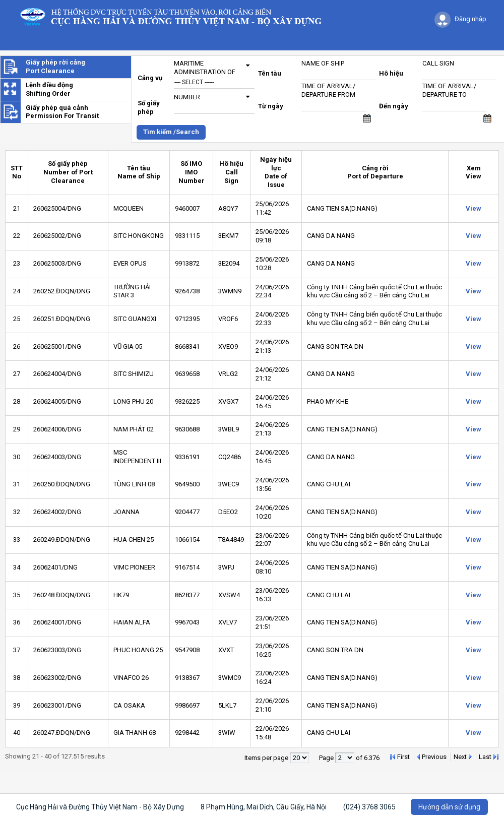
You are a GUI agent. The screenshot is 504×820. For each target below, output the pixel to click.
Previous (434, 757)
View (474, 208)
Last (485, 757)
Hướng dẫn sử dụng (449, 807)
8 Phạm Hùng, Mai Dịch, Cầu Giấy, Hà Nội (264, 807)
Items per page (267, 758)
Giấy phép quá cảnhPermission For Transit (62, 112)
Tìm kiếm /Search (171, 132)
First (403, 757)
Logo (176, 16)
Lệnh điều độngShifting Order (49, 89)
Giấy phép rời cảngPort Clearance (55, 67)
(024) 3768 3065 (369, 807)
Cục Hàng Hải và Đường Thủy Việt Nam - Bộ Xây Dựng (100, 807)
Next (460, 757)
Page (327, 758)
